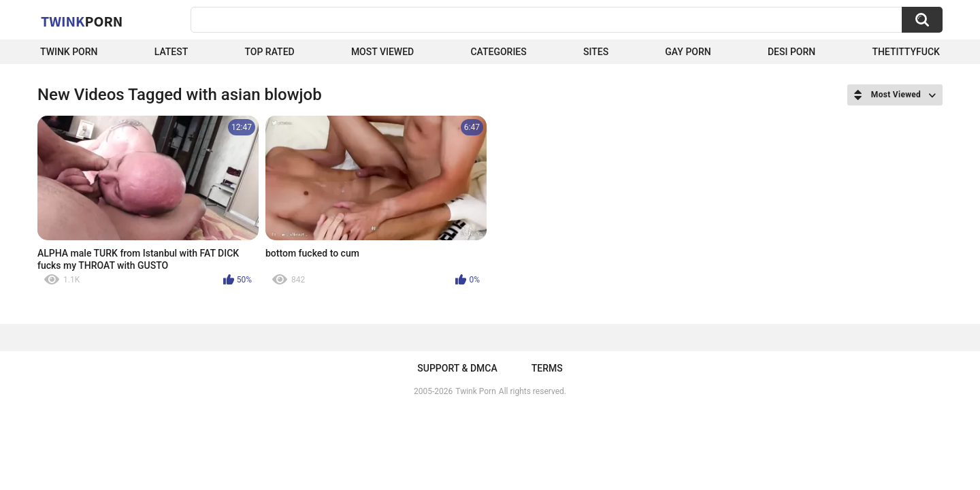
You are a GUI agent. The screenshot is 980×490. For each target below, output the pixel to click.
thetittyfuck (906, 52)
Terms (547, 368)
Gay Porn (688, 52)
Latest (171, 52)
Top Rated (269, 52)
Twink (82, 21)
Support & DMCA (457, 368)
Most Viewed (382, 52)
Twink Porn (69, 52)
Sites (596, 52)
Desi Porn (791, 52)
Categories (498, 52)
